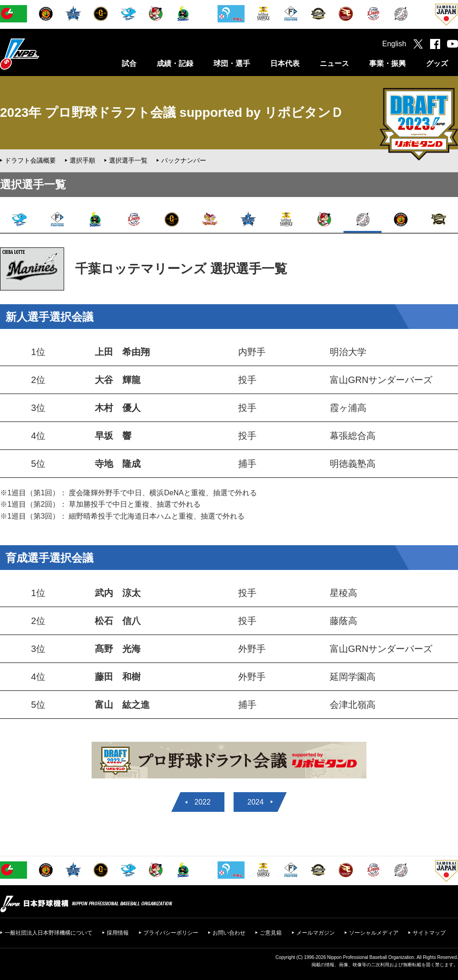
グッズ (437, 63)
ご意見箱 (271, 933)
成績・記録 (175, 63)
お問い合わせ (229, 933)
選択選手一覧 (128, 160)
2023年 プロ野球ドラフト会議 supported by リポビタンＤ (172, 112)
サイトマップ (429, 933)
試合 (129, 63)
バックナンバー (184, 160)
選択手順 (82, 160)
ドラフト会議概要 (30, 160)
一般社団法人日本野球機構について (49, 933)
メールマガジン (316, 933)
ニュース (334, 63)
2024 (256, 802)
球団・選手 (232, 63)
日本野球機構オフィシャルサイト (43, 54)
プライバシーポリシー (171, 933)
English (394, 44)
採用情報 (118, 933)
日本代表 (285, 63)
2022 (202, 802)
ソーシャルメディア (374, 933)
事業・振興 (387, 63)
